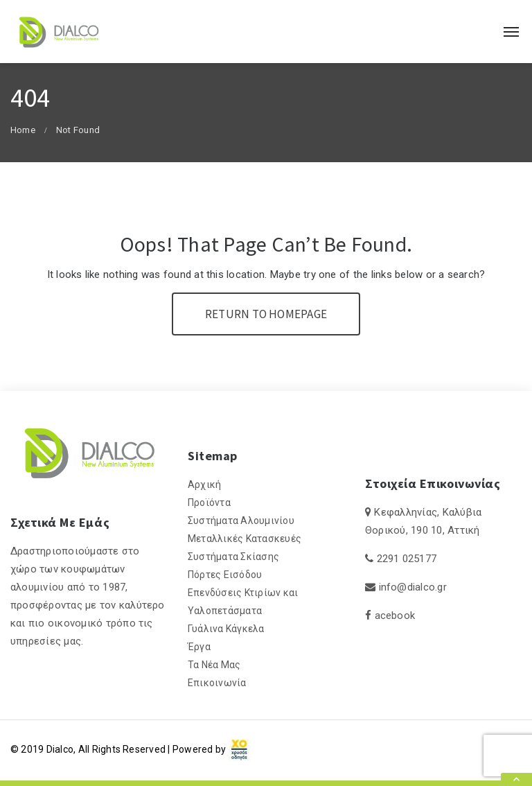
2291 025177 (407, 559)
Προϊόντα (209, 503)
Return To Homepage (266, 314)
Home (23, 130)
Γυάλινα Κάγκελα (226, 629)
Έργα (199, 647)
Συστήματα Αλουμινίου (241, 521)
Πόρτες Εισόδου (225, 575)
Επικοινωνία (217, 683)
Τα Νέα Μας (214, 665)
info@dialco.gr (413, 587)
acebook (395, 615)
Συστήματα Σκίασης (233, 557)
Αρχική (204, 484)
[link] (240, 749)
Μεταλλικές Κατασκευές (245, 539)
